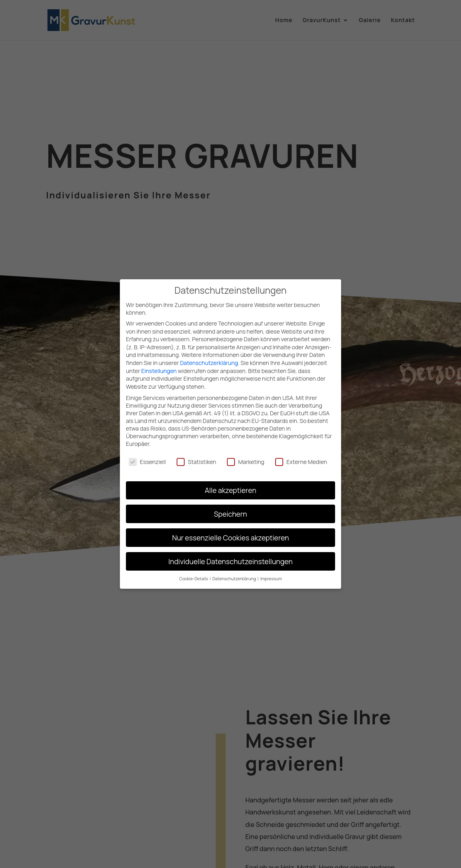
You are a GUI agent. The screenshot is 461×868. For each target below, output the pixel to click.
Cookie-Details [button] (194, 574)
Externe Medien (301, 457)
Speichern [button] (230, 509)
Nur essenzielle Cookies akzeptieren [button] (231, 532)
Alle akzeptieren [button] (230, 485)
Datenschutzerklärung (209, 358)
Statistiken (196, 457)
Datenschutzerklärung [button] (235, 574)
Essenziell (147, 457)
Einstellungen (159, 366)
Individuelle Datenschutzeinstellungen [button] (231, 556)
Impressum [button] (271, 574)
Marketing (246, 457)
